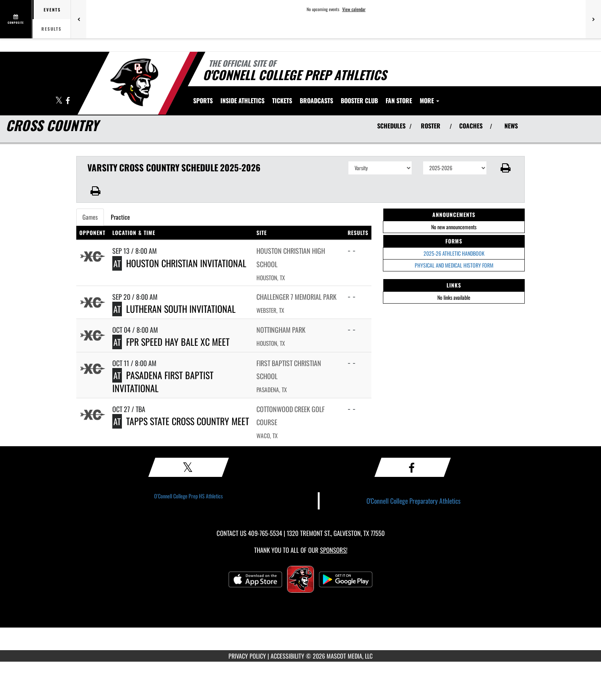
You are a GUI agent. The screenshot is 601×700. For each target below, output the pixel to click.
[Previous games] (79, 19)
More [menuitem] (429, 100)
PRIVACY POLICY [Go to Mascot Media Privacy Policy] (247, 656)
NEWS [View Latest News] (511, 126)
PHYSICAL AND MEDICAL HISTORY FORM (454, 265)
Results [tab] (52, 29)
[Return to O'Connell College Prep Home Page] (134, 82)
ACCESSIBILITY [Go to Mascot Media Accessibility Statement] (287, 656)
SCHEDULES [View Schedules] (391, 126)
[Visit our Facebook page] (68, 101)
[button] (506, 168)
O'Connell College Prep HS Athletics (188, 496)
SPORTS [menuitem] (203, 100)
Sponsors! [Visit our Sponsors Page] (334, 550)
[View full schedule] (16, 19)
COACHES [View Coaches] (471, 126)
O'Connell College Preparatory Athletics (414, 501)
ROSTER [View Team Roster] (431, 126)
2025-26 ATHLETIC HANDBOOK (454, 253)
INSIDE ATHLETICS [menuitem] (242, 100)
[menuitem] (282, 100)
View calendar (354, 9)
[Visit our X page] (59, 101)
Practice (120, 217)
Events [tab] (52, 10)
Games (90, 217)
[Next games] (593, 19)
